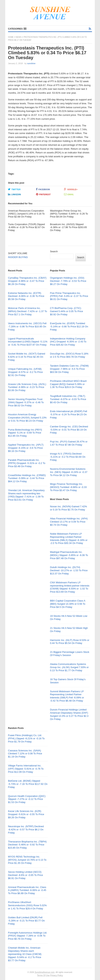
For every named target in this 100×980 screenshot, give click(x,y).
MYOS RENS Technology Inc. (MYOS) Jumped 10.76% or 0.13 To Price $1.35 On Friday (27, 860)
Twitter (14, 189)
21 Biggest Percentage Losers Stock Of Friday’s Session (70, 654)
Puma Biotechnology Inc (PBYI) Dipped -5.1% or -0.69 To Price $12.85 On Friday (25, 433)
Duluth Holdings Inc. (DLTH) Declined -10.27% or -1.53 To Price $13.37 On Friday (69, 570)
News (19, 37)
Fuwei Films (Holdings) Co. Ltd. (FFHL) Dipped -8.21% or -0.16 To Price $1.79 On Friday (26, 738)
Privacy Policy (57, 975)
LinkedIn (14, 194)
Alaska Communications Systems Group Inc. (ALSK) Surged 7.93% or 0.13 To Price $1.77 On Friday (69, 667)
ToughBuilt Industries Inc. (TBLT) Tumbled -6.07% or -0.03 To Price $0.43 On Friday (68, 399)
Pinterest (43, 194)
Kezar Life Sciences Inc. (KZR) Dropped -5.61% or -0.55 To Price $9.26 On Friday (26, 814)
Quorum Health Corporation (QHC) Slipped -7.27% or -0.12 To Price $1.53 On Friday (27, 799)
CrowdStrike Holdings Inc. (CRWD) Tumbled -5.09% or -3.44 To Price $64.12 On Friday (27, 478)
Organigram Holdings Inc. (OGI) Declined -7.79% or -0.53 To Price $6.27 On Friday (68, 281)
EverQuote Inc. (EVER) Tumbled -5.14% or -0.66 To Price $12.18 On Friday (69, 327)
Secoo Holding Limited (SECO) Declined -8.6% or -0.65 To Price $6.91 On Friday (25, 875)
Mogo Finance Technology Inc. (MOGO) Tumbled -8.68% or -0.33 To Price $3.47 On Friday (68, 487)
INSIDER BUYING (18, 257)
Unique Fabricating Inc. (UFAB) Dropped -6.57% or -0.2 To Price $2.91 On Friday (25, 372)
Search (54, 251)
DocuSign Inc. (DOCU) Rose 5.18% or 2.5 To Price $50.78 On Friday (69, 355)
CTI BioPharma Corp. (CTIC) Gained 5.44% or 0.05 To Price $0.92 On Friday (67, 311)
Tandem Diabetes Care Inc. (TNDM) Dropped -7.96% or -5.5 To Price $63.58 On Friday (69, 369)
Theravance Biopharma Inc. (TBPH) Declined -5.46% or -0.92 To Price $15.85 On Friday (27, 845)
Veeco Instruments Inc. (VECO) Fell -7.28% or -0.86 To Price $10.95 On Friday (27, 327)
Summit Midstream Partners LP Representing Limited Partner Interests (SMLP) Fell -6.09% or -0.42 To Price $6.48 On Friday (67, 696)
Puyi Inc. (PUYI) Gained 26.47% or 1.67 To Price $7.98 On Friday (69, 443)
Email (69, 194)
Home (11, 37)
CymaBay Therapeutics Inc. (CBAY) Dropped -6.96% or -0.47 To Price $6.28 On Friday (27, 281)
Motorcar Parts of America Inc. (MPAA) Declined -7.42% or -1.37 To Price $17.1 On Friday (28, 311)
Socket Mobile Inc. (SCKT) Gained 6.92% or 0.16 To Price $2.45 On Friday (27, 357)
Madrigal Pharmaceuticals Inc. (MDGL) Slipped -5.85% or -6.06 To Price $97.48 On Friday (69, 555)
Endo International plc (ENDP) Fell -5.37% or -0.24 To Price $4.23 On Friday (69, 414)
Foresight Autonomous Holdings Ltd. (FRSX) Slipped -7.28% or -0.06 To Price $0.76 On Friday (28, 936)
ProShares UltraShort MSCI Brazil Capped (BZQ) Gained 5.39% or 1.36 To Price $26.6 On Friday (68, 384)
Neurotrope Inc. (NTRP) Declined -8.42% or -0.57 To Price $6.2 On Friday (26, 830)
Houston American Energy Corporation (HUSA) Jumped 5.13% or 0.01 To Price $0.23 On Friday (27, 418)
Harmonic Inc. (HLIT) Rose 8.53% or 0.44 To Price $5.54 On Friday (70, 642)
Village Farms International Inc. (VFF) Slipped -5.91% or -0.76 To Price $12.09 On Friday (26, 769)
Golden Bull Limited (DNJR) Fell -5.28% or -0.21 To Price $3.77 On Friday (26, 921)
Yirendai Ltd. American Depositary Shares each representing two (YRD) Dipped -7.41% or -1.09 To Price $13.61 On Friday (26, 495)
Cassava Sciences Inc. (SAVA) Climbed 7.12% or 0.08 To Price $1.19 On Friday (25, 754)
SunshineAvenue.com (45, 972)
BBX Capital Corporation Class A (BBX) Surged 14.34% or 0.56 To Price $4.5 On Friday (68, 604)
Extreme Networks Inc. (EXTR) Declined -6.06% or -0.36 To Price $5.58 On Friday (26, 296)
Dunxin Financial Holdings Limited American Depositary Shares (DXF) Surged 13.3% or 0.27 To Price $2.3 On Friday (69, 714)
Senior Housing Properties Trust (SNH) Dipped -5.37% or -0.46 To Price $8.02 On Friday (26, 402)
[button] (17, 29)
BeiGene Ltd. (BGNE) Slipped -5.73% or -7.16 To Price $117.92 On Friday (28, 784)
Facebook (43, 189)
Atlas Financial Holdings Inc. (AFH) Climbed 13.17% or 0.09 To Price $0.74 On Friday (69, 522)
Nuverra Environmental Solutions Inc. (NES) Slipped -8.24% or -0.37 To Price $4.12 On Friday (69, 472)
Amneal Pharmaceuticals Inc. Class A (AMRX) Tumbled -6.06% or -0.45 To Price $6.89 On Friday (27, 890)
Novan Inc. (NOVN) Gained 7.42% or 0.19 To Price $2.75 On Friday (68, 508)
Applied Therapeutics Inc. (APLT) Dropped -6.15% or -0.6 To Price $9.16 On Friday (26, 448)
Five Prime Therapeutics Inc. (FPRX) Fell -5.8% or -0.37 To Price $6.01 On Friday (69, 296)
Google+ (71, 189)
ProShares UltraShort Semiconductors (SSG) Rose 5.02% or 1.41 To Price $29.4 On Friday (27, 905)
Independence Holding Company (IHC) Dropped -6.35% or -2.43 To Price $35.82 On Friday (68, 342)
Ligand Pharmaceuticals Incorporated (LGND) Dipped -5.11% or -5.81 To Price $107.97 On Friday (28, 342)
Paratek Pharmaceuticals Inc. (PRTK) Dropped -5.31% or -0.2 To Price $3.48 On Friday (27, 463)
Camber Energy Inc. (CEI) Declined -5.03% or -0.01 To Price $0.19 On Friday (69, 430)
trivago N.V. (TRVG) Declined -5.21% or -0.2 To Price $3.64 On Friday (68, 457)
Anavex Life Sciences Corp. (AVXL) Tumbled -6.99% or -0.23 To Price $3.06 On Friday (27, 387)
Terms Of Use (43, 975)
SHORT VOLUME (18, 253)
